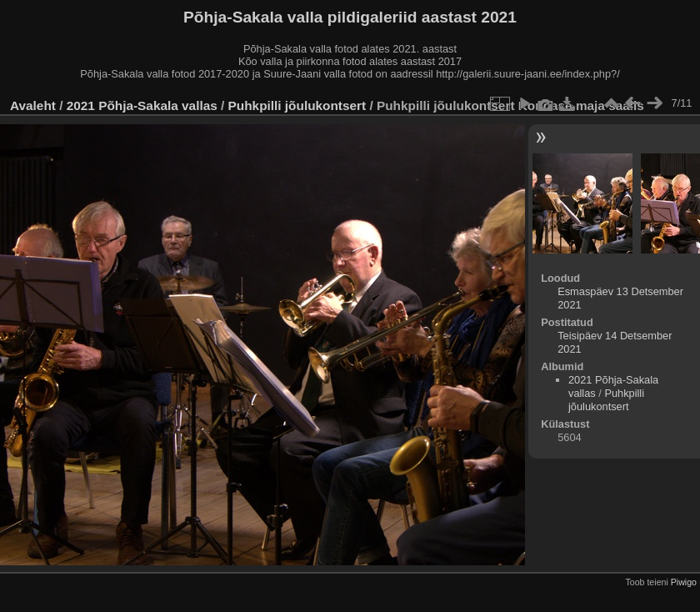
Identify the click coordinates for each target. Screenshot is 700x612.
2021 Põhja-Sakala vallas (142, 105)
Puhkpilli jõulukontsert (297, 105)
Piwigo (684, 582)
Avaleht (33, 105)
